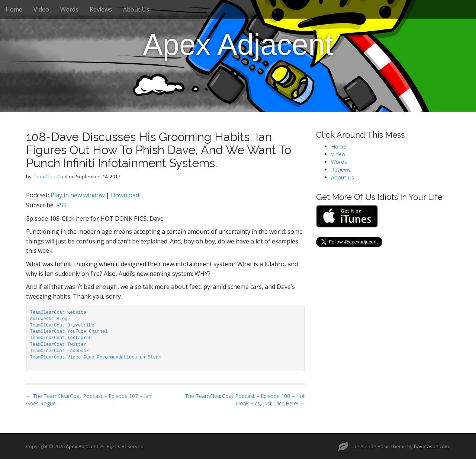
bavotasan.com (431, 446)
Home (14, 9)
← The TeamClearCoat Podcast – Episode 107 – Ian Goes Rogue (89, 400)
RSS (61, 205)
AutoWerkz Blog (49, 319)
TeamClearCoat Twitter (58, 345)
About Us (136, 9)
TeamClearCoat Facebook (59, 351)
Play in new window (78, 195)
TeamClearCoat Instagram (61, 338)
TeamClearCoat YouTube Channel (69, 332)
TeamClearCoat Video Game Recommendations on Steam (96, 357)
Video (41, 9)
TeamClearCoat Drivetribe (62, 325)
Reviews (101, 9)
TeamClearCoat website (58, 313)
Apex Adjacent (238, 44)
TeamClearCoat (50, 176)
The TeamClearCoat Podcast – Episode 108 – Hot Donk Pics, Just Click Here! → (245, 400)
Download (125, 195)
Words (69, 9)
